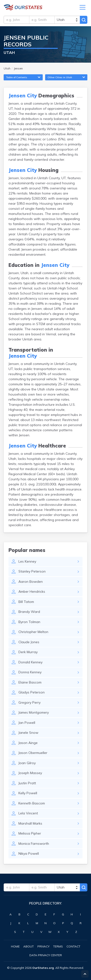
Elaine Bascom (30, 682)
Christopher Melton (33, 632)
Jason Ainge (28, 743)
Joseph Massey (30, 773)
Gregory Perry (29, 702)
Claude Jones (29, 642)
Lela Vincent (28, 813)
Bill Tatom (26, 602)
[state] (67, 20)
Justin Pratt (27, 783)
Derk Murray (28, 652)
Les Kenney (27, 561)
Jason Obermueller (33, 753)
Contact (73, 946)
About (29, 946)
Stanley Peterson (32, 571)
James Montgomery (34, 712)
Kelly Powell (28, 793)
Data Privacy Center (46, 955)
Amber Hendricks (32, 591)
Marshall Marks (30, 823)
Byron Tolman (29, 622)
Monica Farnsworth (34, 844)
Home (15, 946)
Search (84, 20)
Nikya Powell (29, 853)
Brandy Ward (29, 612)
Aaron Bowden (31, 582)
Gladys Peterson (32, 692)
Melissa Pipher (30, 833)
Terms (58, 946)
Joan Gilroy (27, 763)
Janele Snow (28, 733)
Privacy (43, 946)
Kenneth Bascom (32, 803)
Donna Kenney (30, 672)
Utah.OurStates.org (23, 7)
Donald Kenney (30, 662)
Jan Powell (27, 723)
